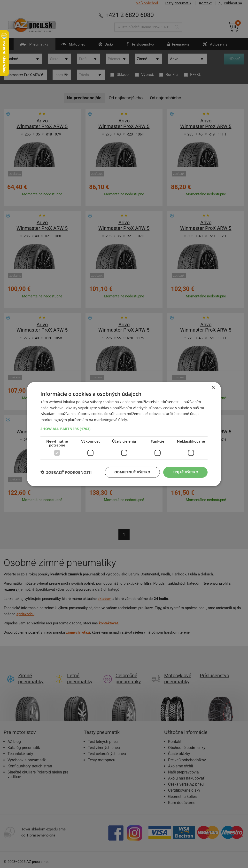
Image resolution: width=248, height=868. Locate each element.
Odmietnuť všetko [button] (132, 472)
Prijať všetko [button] (185, 472)
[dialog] (124, 434)
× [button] (213, 387)
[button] (124, 429)
